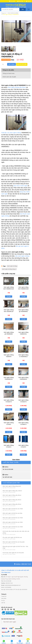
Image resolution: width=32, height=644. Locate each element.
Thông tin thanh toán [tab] (8, 73)
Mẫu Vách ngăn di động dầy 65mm (12, 504)
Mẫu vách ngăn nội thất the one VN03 (13, 527)
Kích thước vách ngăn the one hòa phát (13, 553)
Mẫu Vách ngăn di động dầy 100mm (12, 491)
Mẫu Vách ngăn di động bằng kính (12, 486)
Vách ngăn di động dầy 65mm (17, 87)
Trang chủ (4, 596)
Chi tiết (9, 297)
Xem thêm (16, 460)
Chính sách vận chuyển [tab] (9, 77)
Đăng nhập (20, 1)
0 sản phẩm (13, 1)
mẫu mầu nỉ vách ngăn (20, 186)
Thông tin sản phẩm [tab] (8, 70)
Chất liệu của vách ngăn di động (11, 133)
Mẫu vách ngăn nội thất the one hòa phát (14, 542)
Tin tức (3, 601)
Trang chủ (4, 13)
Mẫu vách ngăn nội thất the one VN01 (13, 522)
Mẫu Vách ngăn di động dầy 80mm (12, 495)
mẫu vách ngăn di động (22, 256)
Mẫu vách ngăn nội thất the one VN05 (13, 509)
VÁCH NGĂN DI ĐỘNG (13, 13)
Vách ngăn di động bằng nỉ (9, 269)
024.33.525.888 (22, 64)
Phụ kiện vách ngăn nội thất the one (12, 537)
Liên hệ (3, 603)
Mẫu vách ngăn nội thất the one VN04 (13, 518)
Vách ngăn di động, (12, 266)
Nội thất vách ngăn (10, 622)
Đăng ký (28, 1)
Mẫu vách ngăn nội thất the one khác (12, 513)
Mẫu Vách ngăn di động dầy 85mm (12, 500)
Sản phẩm (4, 598)
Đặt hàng (12, 64)
